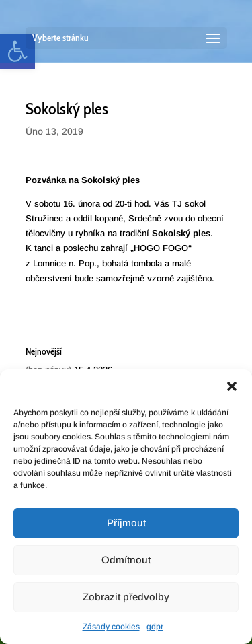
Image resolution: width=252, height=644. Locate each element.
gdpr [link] (155, 627)
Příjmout (126, 523)
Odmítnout (126, 560)
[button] (232, 386)
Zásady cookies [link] (111, 627)
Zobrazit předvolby (126, 597)
